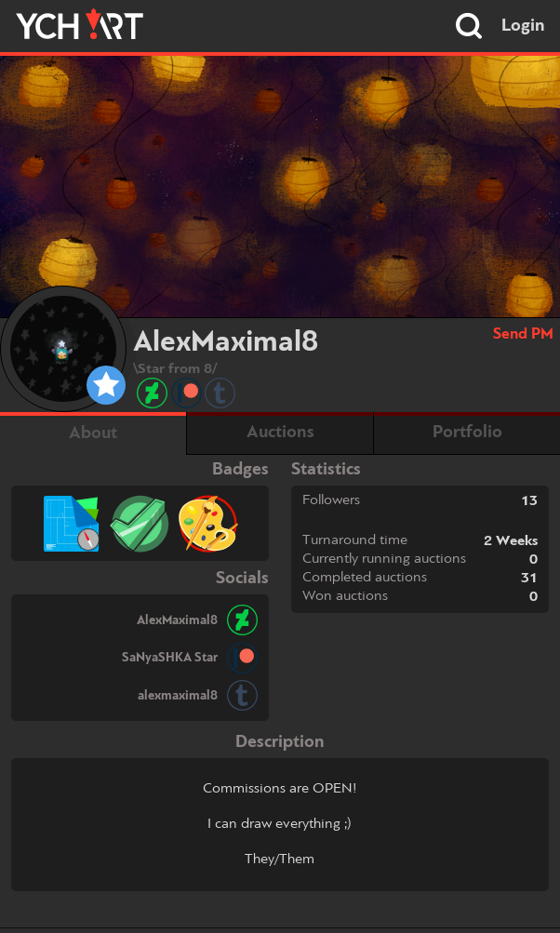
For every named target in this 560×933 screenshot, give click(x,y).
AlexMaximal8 (177, 620)
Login (523, 26)
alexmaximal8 (178, 696)
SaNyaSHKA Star (170, 658)
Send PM (523, 334)
